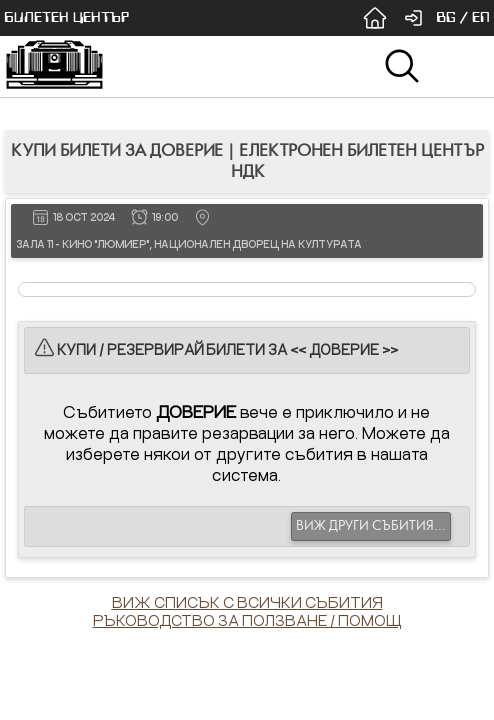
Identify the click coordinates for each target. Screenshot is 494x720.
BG (446, 17)
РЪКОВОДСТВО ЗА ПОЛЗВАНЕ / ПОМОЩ (247, 620)
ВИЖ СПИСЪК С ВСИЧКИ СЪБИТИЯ (247, 602)
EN (481, 17)
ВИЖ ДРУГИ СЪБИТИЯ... (371, 526)
